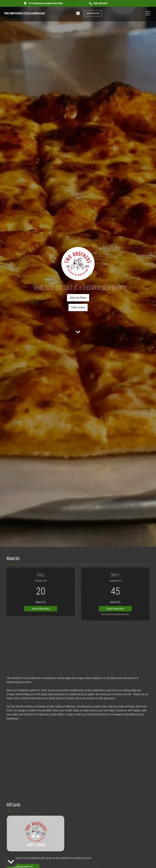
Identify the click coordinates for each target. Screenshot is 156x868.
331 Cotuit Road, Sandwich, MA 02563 (46, 3)
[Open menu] (148, 13)
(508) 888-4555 (100, 3)
